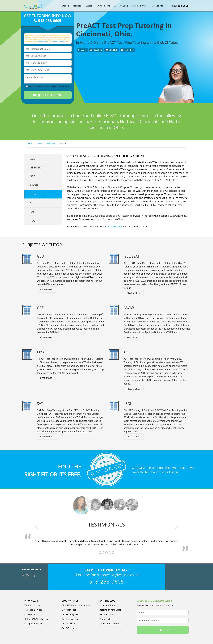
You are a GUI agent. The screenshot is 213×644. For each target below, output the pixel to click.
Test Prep (77, 6)
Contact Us (30, 615)
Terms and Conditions (59, 42)
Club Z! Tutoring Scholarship (76, 605)
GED (33, 159)
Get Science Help (70, 619)
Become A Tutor (107, 615)
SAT (32, 212)
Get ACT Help (68, 624)
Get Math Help (69, 610)
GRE (32, 177)
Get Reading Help (70, 615)
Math (82, 50)
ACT (32, 203)
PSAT (33, 221)
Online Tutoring (103, 6)
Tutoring (65, 6)
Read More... (47, 290)
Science (111, 50)
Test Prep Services (33, 610)
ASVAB (34, 185)
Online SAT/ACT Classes (36, 619)
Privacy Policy (43, 42)
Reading (96, 50)
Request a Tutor (107, 605)
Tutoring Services (33, 605)
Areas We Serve (121, 6)
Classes (89, 6)
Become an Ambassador (111, 610)
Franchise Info (157, 6)
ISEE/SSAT (36, 168)
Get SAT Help (68, 628)
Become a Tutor (139, 6)
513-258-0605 (180, 6)
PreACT (34, 194)
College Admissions (34, 624)
